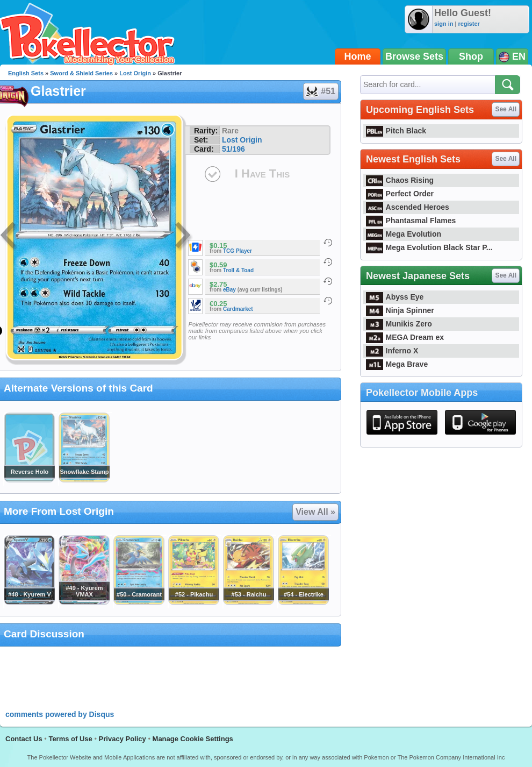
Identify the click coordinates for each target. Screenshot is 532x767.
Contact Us (24, 739)
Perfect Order (400, 194)
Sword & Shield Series (81, 73)
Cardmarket (238, 309)
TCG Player (238, 251)
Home (358, 56)
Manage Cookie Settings (193, 739)
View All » (315, 512)
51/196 (233, 149)
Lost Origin (135, 73)
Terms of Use (70, 739)
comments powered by (60, 714)
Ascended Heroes (408, 207)
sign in (444, 24)
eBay (229, 290)
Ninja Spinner (400, 310)
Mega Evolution (404, 234)
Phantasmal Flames (411, 221)
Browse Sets (414, 56)
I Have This (262, 173)
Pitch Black (396, 131)
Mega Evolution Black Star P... (429, 247)
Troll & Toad (238, 270)
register (469, 24)
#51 (320, 91)
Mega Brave (397, 364)
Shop (471, 56)
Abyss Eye (395, 297)
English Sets (26, 73)
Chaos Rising (400, 180)
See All (506, 109)
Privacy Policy (123, 739)
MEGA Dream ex (405, 337)
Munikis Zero (399, 324)
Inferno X (392, 351)
